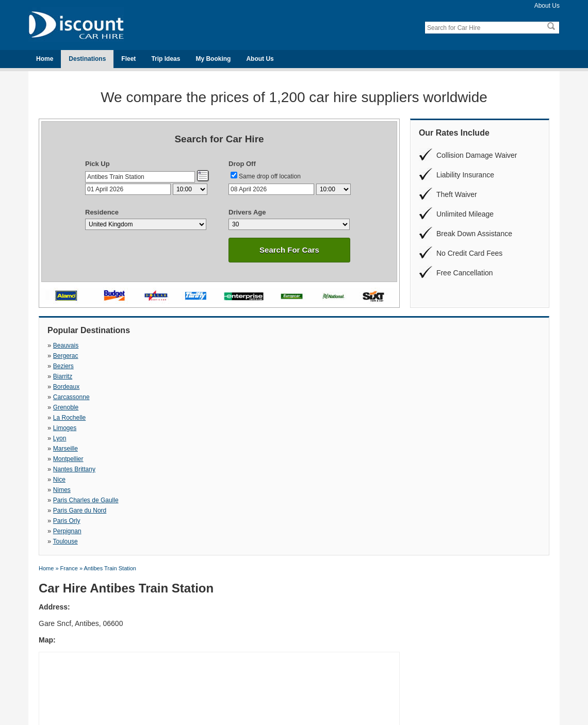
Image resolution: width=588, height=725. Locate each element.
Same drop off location (270, 176)
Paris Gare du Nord (80, 387)
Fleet (128, 59)
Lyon (180, 366)
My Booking (213, 59)
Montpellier (429, 366)
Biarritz (423, 345)
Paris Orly (187, 387)
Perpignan (308, 387)
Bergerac (186, 345)
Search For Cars (289, 250)
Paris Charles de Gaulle (446, 376)
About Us (547, 6)
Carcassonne (192, 356)
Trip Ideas (166, 59)
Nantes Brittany (74, 376)
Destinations (87, 59)
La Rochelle (430, 356)
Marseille (306, 366)
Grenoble (306, 356)
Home (45, 59)
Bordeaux (66, 356)
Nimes (302, 376)
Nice (179, 376)
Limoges (65, 366)
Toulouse (426, 387)
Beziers (304, 345)
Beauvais (66, 345)
